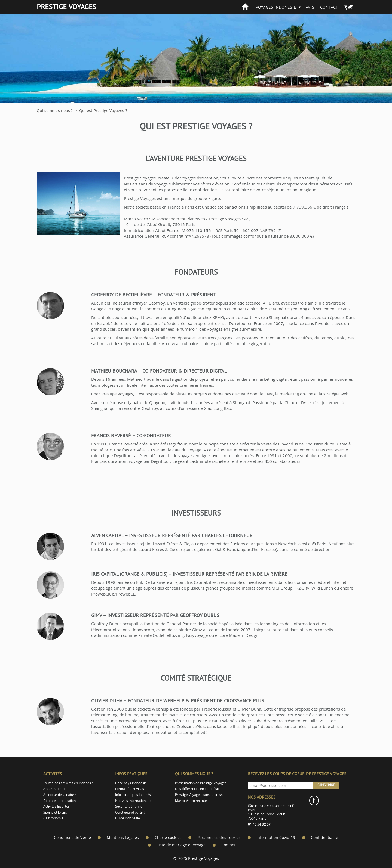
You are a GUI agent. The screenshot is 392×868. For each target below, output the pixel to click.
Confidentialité (324, 838)
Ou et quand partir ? (130, 812)
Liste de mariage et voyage (181, 845)
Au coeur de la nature (60, 795)
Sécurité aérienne (129, 806)
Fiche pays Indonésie (131, 783)
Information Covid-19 (276, 838)
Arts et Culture (54, 789)
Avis (310, 7)
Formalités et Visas (130, 789)
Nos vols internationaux (133, 801)
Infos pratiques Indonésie (134, 795)
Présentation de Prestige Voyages (201, 783)
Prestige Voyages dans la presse (200, 795)
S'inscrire (326, 785)
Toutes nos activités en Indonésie (68, 783)
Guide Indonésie (128, 818)
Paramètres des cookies (219, 838)
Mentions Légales (123, 838)
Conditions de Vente (72, 838)
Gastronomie (53, 818)
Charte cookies (168, 838)
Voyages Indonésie (276, 7)
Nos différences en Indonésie (197, 789)
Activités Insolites (56, 806)
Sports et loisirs (55, 812)
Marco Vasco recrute (191, 801)
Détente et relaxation (59, 801)
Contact (329, 7)
